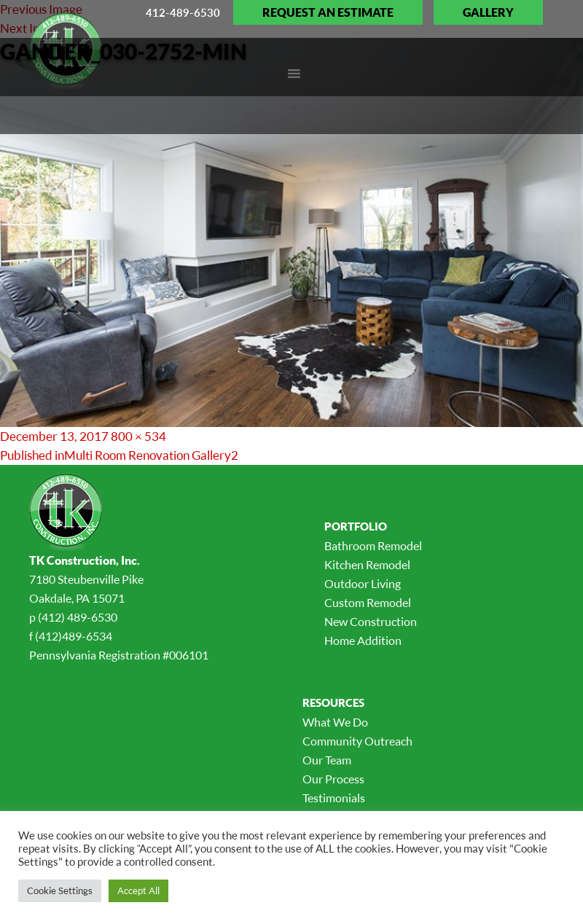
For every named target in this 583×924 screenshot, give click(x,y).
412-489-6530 (183, 12)
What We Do (335, 722)
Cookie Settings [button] (60, 890)
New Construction (371, 622)
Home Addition (363, 641)
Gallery (488, 12)
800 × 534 (138, 436)
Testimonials (334, 798)
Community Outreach (357, 741)
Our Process (333, 779)
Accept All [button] (138, 890)
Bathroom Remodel (373, 546)
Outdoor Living (363, 584)
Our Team (327, 760)
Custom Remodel (368, 603)
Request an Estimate (328, 12)
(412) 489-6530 (78, 617)
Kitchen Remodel (367, 565)
